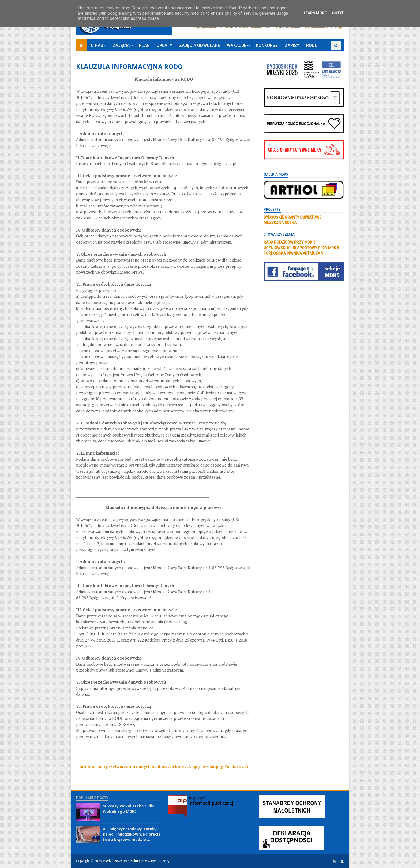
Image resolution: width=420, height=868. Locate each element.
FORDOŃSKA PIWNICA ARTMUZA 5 (293, 253)
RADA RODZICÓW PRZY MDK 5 (289, 242)
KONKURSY (267, 45)
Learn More (315, 13)
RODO (312, 45)
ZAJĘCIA (121, 45)
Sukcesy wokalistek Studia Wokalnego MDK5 (129, 809)
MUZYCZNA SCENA (280, 223)
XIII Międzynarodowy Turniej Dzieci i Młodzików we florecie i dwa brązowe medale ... (132, 834)
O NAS (97, 45)
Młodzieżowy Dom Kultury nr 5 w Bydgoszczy (136, 861)
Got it (338, 13)
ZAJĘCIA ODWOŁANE (200, 45)
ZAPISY (292, 45)
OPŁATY (164, 45)
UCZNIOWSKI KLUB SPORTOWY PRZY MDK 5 (301, 248)
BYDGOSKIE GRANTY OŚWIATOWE (292, 217)
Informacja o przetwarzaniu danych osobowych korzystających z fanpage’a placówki (164, 766)
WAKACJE (237, 45)
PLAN (144, 45)
